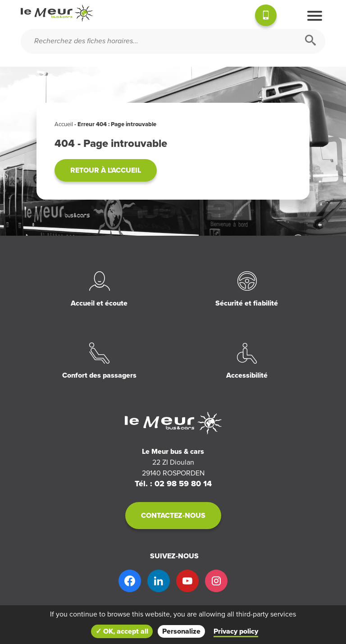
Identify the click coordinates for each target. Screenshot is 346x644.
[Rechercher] (310, 41)
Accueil (64, 124)
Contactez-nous (173, 516)
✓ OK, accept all (122, 631)
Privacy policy (236, 631)
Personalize (181, 631)
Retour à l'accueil (106, 170)
